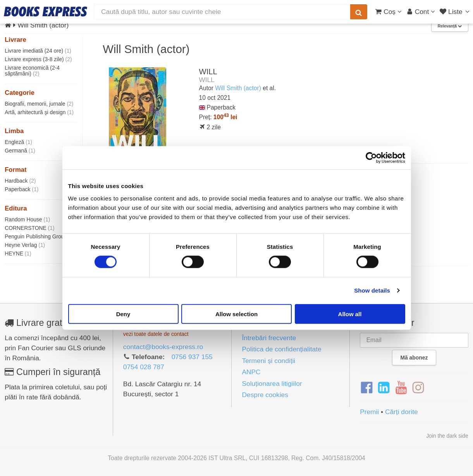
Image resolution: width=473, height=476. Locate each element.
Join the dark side (447, 436)
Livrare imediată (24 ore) (38, 51)
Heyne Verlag (25, 245)
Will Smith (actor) (238, 88)
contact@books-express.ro (163, 347)
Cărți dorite (402, 412)
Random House (27, 219)
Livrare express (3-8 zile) (38, 59)
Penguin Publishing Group (40, 236)
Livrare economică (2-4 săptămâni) (32, 71)
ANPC (251, 372)
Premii (369, 412)
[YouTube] (401, 388)
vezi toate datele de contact (156, 334)
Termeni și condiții (268, 361)
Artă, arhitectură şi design (39, 112)
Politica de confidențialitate (281, 349)
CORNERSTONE (29, 228)
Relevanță (450, 26)
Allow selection (236, 314)
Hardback (20, 181)
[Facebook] (367, 388)
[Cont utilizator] (421, 12)
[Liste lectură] (455, 12)
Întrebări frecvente (269, 338)
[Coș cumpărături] (388, 12)
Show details (372, 290)
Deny (123, 314)
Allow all (350, 314)
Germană (20, 151)
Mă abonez (414, 358)
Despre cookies (265, 395)
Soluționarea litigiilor (272, 384)
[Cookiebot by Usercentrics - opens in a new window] (371, 158)
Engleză (18, 142)
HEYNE (18, 253)
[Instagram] (418, 388)
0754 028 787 (144, 367)
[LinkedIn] (384, 388)
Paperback (21, 189)
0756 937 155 (192, 357)
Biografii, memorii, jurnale (39, 104)
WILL (208, 72)
